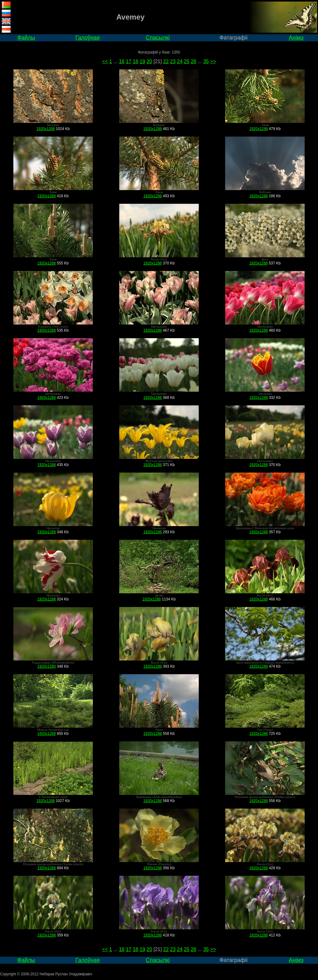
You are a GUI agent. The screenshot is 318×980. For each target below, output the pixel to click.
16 (122, 61)
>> (213, 61)
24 (180, 61)
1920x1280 (46, 666)
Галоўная (88, 38)
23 (173, 61)
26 (193, 61)
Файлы (26, 38)
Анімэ (296, 38)
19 (143, 61)
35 (206, 61)
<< (105, 61)
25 (187, 61)
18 (135, 61)
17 (129, 61)
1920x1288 (45, 129)
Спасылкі (158, 38)
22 (166, 61)
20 (149, 61)
